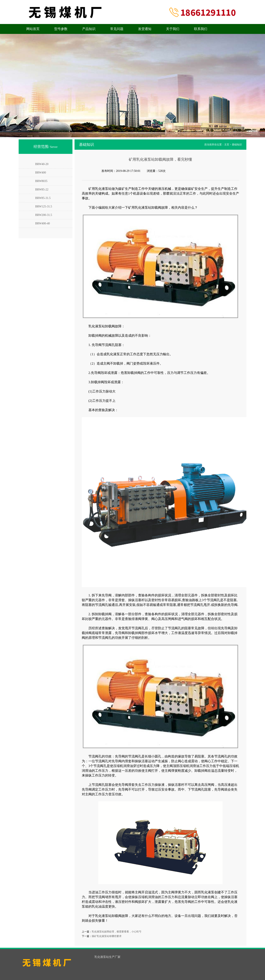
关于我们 (173, 29)
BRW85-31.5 (43, 198)
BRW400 (41, 173)
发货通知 (145, 29)
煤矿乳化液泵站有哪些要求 (107, 936)
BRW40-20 (42, 164)
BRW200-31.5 (44, 215)
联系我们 (201, 29)
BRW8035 (41, 181)
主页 (227, 145)
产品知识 (89, 29)
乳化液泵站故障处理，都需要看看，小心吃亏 (117, 932)
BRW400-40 (43, 223)
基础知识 (237, 145)
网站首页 (33, 29)
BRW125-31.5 (44, 206)
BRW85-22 (42, 190)
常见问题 (117, 29)
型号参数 (61, 29)
